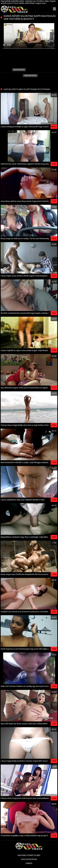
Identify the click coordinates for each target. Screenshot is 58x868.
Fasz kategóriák (29, 859)
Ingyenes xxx (31, 1)
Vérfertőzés (30, 76)
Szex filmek (30, 3)
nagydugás (19, 70)
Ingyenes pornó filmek (29, 855)
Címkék (29, 863)
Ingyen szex (41, 3)
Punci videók (19, 3)
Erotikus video (43, 1)
